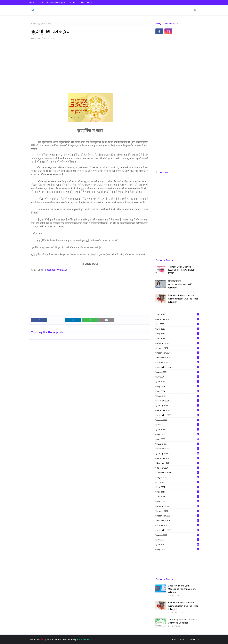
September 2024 (178, 367)
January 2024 (178, 406)
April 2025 (178, 338)
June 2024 (178, 382)
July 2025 (178, 324)
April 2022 (178, 439)
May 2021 (178, 492)
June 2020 (178, 545)
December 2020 (178, 516)
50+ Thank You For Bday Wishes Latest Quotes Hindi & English (183, 299)
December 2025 (178, 319)
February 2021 (178, 506)
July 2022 (178, 425)
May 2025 (178, 334)
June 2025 (178, 329)
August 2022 (178, 420)
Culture (40, 2)
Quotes (81, 2)
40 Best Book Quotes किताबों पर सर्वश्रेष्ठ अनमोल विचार (182, 270)
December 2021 (178, 458)
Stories (72, 2)
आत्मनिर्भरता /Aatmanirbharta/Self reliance (180, 284)
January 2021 (178, 511)
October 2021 (178, 468)
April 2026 (178, 314)
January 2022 (178, 453)
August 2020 (178, 535)
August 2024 (178, 372)
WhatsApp (62, 270)
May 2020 (178, 549)
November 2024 (178, 358)
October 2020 (178, 525)
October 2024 (178, 362)
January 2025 (178, 348)
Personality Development (56, 2)
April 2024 (178, 391)
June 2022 (178, 429)
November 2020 (178, 521)
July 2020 (178, 540)
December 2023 (178, 410)
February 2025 (178, 343)
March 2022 (178, 444)
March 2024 (178, 396)
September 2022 (178, 415)
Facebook (50, 270)
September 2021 (178, 473)
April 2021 (178, 497)
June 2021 (178, 487)
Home (31, 2)
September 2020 (178, 530)
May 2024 (178, 386)
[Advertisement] (90, 65)
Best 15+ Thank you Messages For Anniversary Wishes (182, 589)
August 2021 (178, 477)
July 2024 (178, 377)
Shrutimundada (54, 639)
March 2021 (178, 501)
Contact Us (194, 639)
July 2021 (178, 482)
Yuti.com (37, 38)
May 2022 (178, 434)
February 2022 (178, 449)
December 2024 (178, 353)
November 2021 (178, 463)
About (90, 2)
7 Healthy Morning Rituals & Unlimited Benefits (183, 621)
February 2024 (178, 401)
